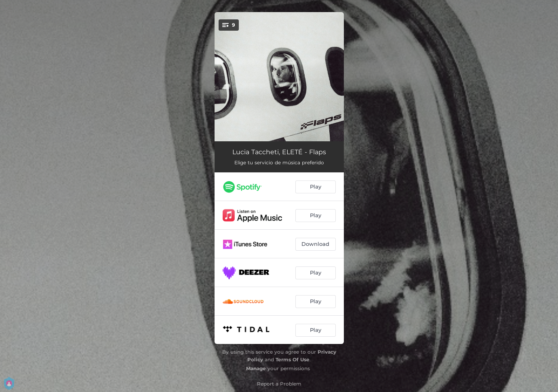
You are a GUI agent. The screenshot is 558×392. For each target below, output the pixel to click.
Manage (256, 368)
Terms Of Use (293, 360)
